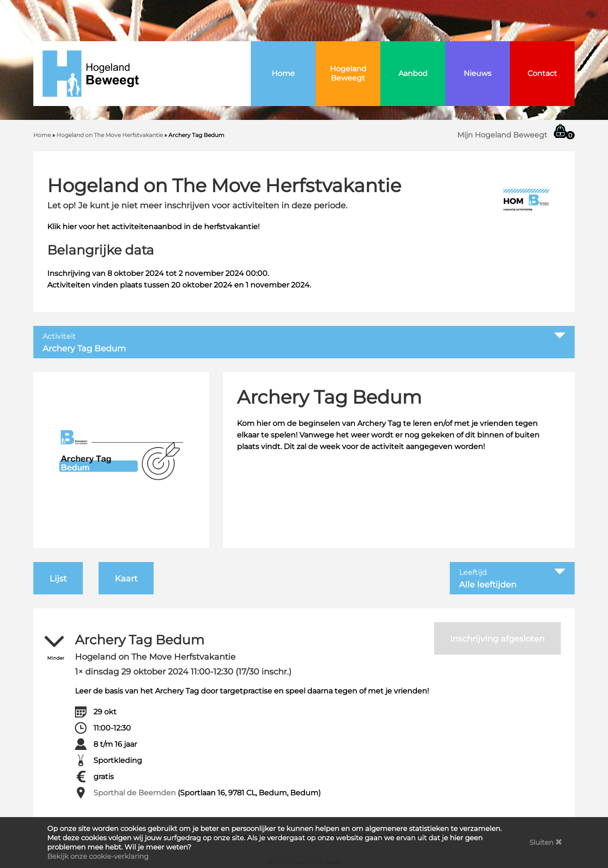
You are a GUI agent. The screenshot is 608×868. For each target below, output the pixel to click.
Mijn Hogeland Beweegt (502, 135)
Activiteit (59, 337)
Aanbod (413, 73)
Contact (542, 73)
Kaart (126, 579)
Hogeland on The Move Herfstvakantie (110, 135)
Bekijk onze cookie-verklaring (98, 856)
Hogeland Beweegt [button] (348, 73)
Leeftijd (473, 573)
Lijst (58, 579)
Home (283, 73)
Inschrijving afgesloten (497, 639)
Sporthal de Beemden (135, 793)
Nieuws (478, 73)
